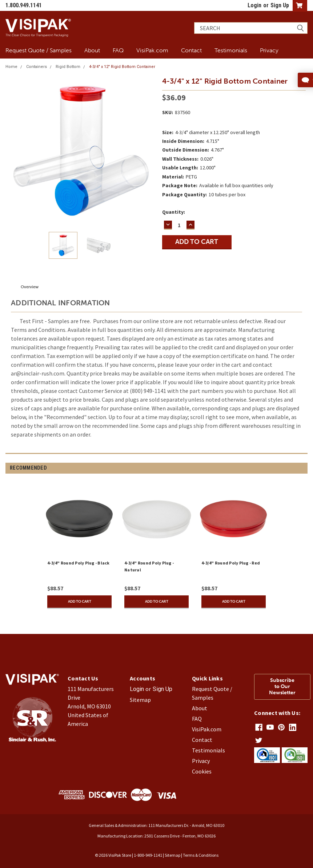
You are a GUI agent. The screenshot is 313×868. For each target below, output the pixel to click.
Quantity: (174, 212)
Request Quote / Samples (39, 50)
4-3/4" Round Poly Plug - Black (79, 563)
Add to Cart (80, 602)
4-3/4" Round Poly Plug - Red (231, 563)
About (92, 50)
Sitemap (140, 700)
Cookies (202, 771)
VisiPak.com (152, 50)
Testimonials (231, 50)
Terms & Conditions (201, 855)
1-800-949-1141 (148, 855)
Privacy (269, 50)
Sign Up (280, 5)
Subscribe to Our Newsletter (282, 686)
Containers (37, 67)
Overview (30, 287)
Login (254, 5)
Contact (191, 50)
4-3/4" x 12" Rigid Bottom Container (122, 67)
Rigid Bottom (68, 67)
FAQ (118, 50)
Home (11, 67)
